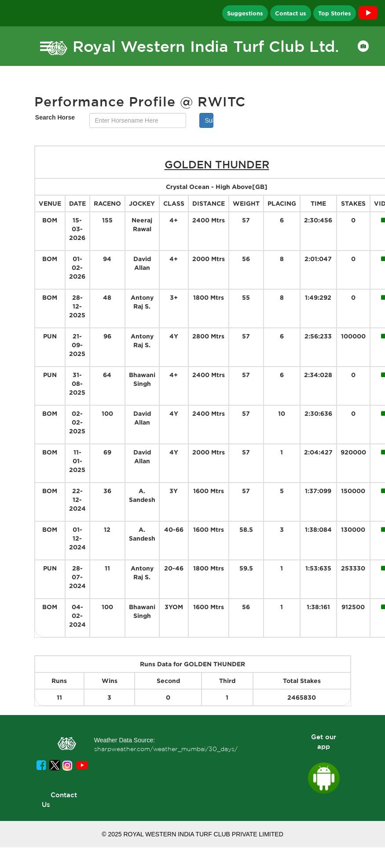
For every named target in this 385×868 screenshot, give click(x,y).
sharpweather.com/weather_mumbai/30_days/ (166, 749)
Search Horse (55, 117)
